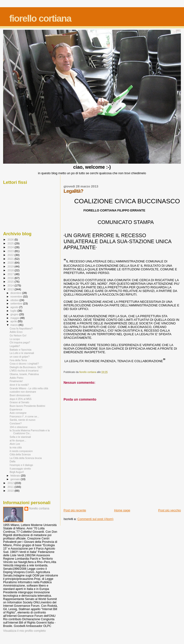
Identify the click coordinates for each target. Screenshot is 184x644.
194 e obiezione (19, 427)
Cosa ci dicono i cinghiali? (24, 364)
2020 (11, 263)
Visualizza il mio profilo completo (24, 631)
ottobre (15, 300)
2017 (11, 274)
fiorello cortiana (40, 18)
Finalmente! (16, 381)
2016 (11, 278)
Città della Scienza (20, 454)
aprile (14, 321)
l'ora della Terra (18, 360)
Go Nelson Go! (18, 335)
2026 (11, 239)
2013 (11, 289)
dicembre (16, 293)
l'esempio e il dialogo (21, 465)
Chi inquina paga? (20, 342)
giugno (15, 314)
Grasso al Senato (19, 402)
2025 (11, 243)
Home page (122, 510)
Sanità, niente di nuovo (23, 420)
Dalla (12, 461)
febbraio (16, 476)
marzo (15, 325)
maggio (15, 318)
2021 (11, 259)
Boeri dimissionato (20, 395)
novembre (17, 297)
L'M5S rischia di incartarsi (24, 371)
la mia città (16, 447)
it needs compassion (21, 451)
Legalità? (15, 346)
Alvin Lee (15, 444)
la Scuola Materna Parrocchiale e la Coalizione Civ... (30, 432)
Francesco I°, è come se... (24, 416)
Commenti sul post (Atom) (95, 519)
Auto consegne (18, 413)
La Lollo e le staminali (22, 353)
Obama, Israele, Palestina (24, 374)
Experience (16, 409)
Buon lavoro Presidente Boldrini (27, 406)
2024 (11, 247)
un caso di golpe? (20, 357)
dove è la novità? (19, 385)
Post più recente (75, 510)
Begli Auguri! (17, 472)
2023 (11, 251)
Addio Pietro (17, 378)
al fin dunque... (18, 440)
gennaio (16, 479)
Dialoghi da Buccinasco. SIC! (26, 367)
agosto (15, 307)
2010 (11, 491)
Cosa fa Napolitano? (21, 328)
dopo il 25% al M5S (20, 399)
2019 (11, 266)
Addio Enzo (16, 332)
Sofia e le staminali (20, 437)
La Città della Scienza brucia (26, 458)
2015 (11, 282)
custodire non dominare (23, 392)
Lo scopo (15, 339)
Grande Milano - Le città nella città (29, 388)
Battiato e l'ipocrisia (20, 350)
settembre (17, 303)
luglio (14, 311)
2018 (11, 270)
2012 (11, 483)
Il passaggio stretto (20, 469)
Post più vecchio (170, 510)
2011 (11, 487)
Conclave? (16, 423)
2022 (11, 255)
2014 (11, 285)
